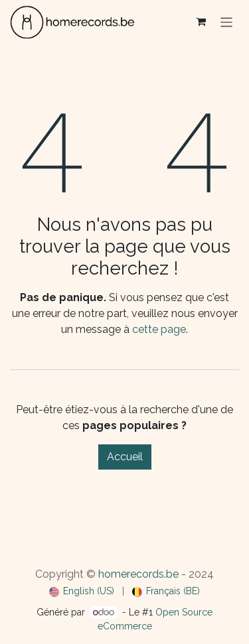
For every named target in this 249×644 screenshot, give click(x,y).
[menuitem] (82, 591)
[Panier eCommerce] (201, 22)
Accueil (125, 457)
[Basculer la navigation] (227, 22)
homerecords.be (138, 574)
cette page (159, 329)
